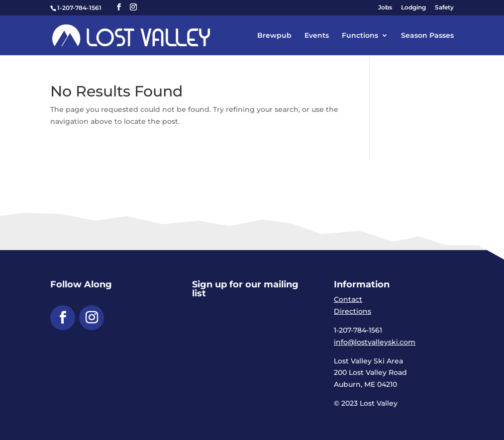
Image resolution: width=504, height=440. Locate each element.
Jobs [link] (385, 8)
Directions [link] (353, 311)
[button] (119, 7)
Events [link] (317, 36)
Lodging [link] (413, 8)
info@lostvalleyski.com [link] (375, 342)
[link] (131, 35)
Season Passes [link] (427, 36)
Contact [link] (348, 299)
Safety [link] (444, 8)
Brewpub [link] (274, 36)
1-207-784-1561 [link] (79, 8)
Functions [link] (360, 36)
